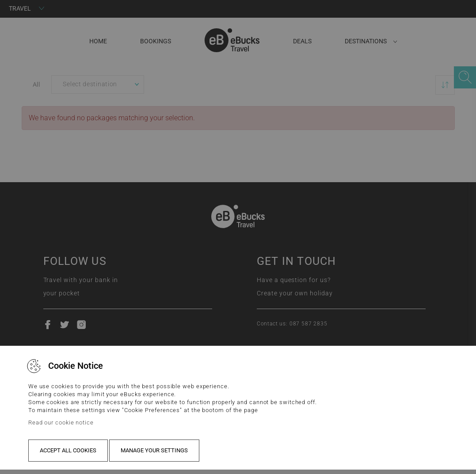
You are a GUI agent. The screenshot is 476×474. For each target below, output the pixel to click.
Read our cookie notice (61, 422)
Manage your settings (154, 450)
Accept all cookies (68, 450)
